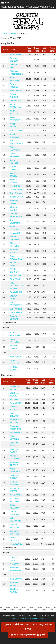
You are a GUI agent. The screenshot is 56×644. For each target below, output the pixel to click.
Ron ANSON (16, 233)
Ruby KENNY (16, 544)
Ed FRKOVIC (16, 276)
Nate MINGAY (16, 403)
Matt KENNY (16, 91)
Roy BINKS (15, 186)
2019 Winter (9, 34)
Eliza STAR (15, 279)
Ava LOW (14, 399)
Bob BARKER (16, 292)
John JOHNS (16, 312)
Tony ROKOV (16, 193)
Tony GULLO (16, 130)
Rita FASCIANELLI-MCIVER (17, 286)
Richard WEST (17, 190)
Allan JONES (16, 495)
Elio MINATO (16, 433)
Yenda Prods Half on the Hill (28, 635)
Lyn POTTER (16, 309)
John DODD (15, 101)
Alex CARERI (16, 54)
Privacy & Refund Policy (33, 618)
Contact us (18, 618)
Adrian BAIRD (16, 197)
